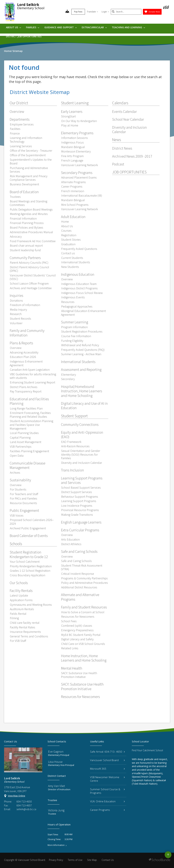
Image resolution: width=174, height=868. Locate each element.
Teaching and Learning (128, 27)
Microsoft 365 (107, 769)
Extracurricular (94, 27)
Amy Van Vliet (56, 786)
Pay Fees (78, 12)
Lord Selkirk (28, 5)
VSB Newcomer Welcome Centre (107, 779)
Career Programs (107, 810)
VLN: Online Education (107, 801)
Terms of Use (75, 860)
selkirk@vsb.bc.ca (26, 809)
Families (33, 27)
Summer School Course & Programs (107, 791)
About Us (14, 27)
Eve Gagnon (56, 752)
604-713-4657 (24, 805)
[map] (67, 12)
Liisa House (55, 762)
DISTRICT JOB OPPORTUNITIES (24, 36)
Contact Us (108, 860)
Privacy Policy (56, 860)
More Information (56, 845)
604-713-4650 (24, 801)
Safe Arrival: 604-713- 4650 (107, 752)
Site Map (92, 860)
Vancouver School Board (107, 760)
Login (105, 12)
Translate (92, 12)
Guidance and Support (61, 27)
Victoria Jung (56, 810)
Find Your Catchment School (147, 750)
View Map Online (16, 796)
